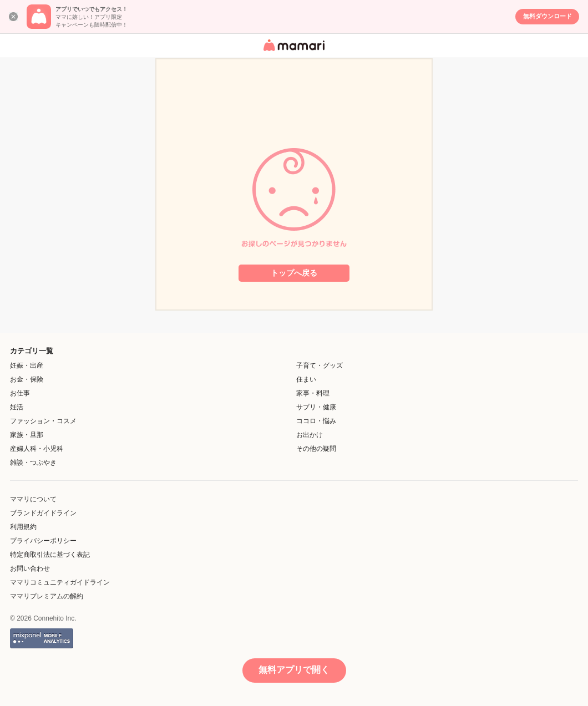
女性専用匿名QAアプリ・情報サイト (292, 52)
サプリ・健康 (316, 407)
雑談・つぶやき (33, 463)
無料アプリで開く (294, 670)
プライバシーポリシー (43, 541)
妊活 (17, 407)
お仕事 (20, 393)
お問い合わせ (30, 568)
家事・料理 (313, 393)
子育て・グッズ (320, 365)
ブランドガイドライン (43, 513)
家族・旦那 (27, 435)
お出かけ (310, 435)
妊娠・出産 (27, 365)
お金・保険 (27, 379)
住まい (306, 379)
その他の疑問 (316, 449)
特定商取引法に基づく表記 (50, 555)
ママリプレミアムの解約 (47, 596)
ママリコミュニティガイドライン (60, 582)
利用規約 (23, 527)
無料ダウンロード (548, 16)
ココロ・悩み (316, 421)
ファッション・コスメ (43, 421)
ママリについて (33, 499)
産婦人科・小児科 (37, 449)
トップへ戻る (294, 273)
